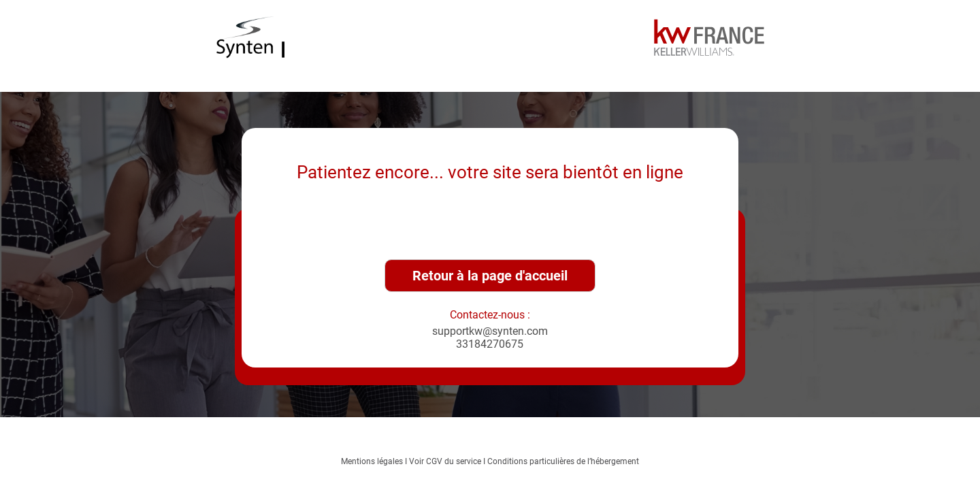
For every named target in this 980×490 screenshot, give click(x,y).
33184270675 (490, 344)
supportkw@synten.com (490, 331)
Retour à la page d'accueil (490, 276)
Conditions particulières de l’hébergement (563, 461)
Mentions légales (372, 461)
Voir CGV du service (445, 461)
